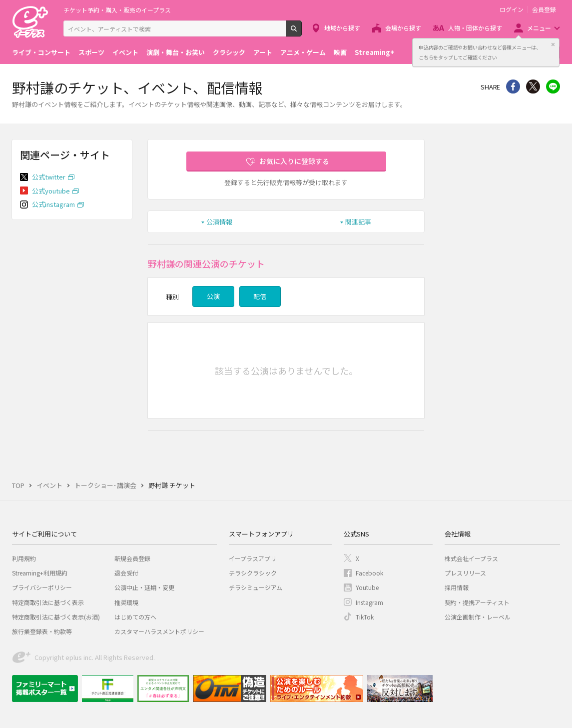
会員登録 (544, 9)
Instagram (369, 602)
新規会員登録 (132, 558)
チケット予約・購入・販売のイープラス (117, 10)
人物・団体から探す (475, 28)
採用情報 (457, 587)
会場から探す (403, 28)
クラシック (229, 52)
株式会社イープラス (471, 558)
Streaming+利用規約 (40, 573)
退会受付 (126, 573)
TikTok (365, 617)
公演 (213, 296)
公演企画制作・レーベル (478, 617)
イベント (125, 52)
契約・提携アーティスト (477, 602)
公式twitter (49, 177)
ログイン (512, 9)
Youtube (367, 587)
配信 (260, 296)
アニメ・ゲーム (303, 52)
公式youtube (51, 191)
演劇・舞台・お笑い (176, 52)
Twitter (533, 86)
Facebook (369, 573)
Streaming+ (375, 52)
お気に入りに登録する (294, 161)
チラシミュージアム (256, 587)
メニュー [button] (539, 28)
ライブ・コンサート (41, 52)
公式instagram (53, 204)
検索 (301, 32)
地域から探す (342, 28)
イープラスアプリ (253, 558)
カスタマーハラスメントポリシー (159, 631)
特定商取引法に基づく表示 (48, 602)
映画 (340, 52)
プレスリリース (465, 573)
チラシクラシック (253, 573)
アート (263, 52)
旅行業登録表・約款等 (42, 631)
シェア (513, 86)
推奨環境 (126, 602)
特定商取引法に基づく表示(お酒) (56, 617)
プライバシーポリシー (42, 587)
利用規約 (24, 558)
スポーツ (91, 52)
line (553, 86)
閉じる (553, 44)
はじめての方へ (135, 617)
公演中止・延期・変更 (144, 587)
